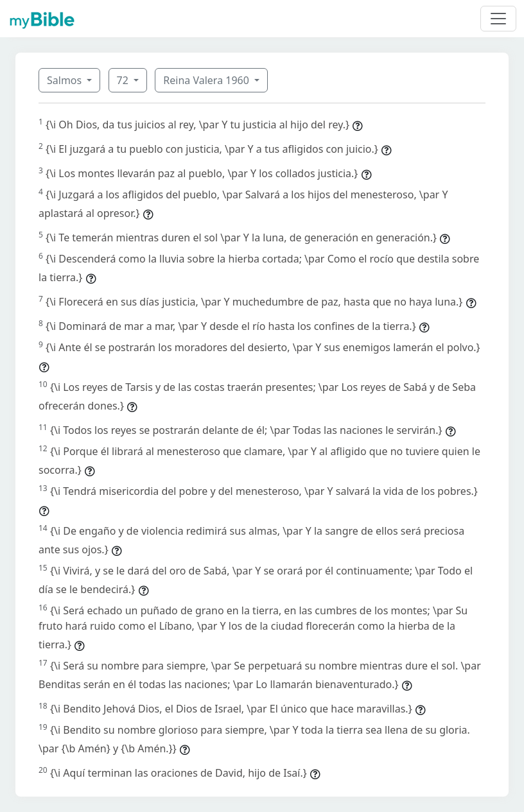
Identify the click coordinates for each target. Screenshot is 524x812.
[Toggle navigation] (498, 19)
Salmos (65, 80)
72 (124, 80)
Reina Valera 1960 (207, 80)
